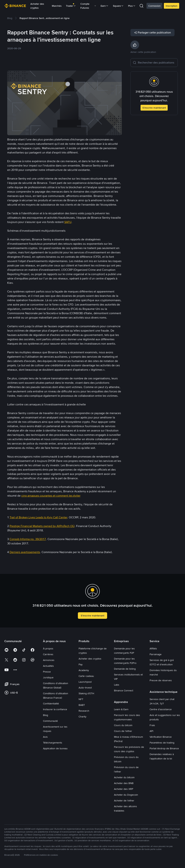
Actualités (48, 666)
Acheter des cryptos (37, 6)
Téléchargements (53, 743)
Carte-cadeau (86, 676)
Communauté (50, 721)
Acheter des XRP (124, 789)
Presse (47, 672)
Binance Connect (124, 690)
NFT (81, 699)
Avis (45, 737)
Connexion (154, 6)
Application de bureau (55, 748)
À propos (48, 648)
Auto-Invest (85, 688)
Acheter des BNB (124, 783)
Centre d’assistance (161, 709)
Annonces (49, 660)
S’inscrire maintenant (154, 108)
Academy (84, 670)
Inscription (172, 6)
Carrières (48, 654)
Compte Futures (88, 6)
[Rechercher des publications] (157, 63)
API (151, 731)
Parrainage (156, 654)
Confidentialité (51, 703)
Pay (81, 664)
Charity (82, 717)
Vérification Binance (161, 737)
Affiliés (153, 648)
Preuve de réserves (161, 680)
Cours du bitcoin (123, 725)
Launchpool (85, 682)
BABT (82, 705)
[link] (10, 18)
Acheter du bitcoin (124, 777)
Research (84, 711)
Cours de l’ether (123, 731)
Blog (46, 715)
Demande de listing (125, 669)
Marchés (57, 6)
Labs (117, 685)
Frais (152, 725)
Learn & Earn (121, 709)
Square (118, 6)
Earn (105, 6)
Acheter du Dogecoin (126, 795)
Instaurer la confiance (55, 709)
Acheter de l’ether (124, 800)
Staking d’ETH (86, 693)
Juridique (48, 677)
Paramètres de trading (162, 743)
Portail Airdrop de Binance (164, 748)
